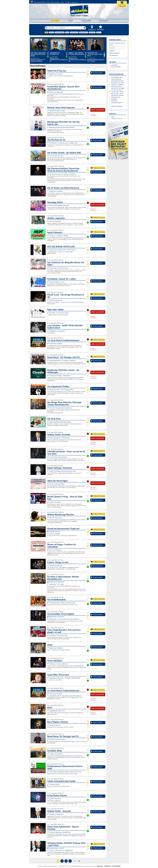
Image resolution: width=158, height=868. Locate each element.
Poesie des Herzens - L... (118, 86)
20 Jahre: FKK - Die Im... (118, 92)
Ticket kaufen (97, 73)
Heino (113, 117)
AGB (52, 2)
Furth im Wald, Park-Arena (56, 156)
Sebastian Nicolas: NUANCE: (56, 848)
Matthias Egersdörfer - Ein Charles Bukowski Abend (39, 54)
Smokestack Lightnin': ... (118, 103)
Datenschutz (108, 866)
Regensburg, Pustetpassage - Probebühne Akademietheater (65, 678)
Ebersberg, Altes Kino (55, 725)
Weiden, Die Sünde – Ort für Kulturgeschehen (61, 390)
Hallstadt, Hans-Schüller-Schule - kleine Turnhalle (62, 250)
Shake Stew (114, 101)
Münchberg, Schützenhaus (56, 814)
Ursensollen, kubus (54, 784)
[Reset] (85, 28)
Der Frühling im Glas (117, 77)
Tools (62, 2)
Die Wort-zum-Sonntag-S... (118, 88)
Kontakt (67, 2)
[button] (112, 51)
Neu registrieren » (114, 55)
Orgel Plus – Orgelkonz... (118, 84)
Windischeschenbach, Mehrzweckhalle (60, 438)
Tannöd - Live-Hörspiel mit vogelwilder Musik (76, 54)
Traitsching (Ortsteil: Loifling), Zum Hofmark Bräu (62, 603)
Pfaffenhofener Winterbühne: (56, 617)
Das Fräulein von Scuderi (118, 83)
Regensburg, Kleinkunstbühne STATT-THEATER (62, 127)
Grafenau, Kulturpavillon (56, 754)
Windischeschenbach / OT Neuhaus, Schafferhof (62, 174)
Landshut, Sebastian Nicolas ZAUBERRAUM (61, 850)
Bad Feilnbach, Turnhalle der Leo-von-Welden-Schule (63, 143)
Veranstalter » (115, 65)
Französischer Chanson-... (118, 95)
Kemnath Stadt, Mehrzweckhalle (58, 457)
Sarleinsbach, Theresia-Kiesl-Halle (58, 635)
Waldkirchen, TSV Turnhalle (57, 584)
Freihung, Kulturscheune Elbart (57, 740)
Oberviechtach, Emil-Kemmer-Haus (59, 268)
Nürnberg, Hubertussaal (56, 566)
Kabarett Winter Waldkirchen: (56, 582)
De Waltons (114, 99)
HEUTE (71, 21)
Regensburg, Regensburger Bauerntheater (60, 422)
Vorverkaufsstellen (40, 2)
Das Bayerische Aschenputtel (55, 54)
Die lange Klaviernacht (117, 81)
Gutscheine (103, 21)
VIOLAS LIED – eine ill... (118, 94)
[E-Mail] (117, 45)
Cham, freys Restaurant (55, 550)
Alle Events (55, 21)
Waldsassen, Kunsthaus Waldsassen (59, 664)
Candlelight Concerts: (54, 531)
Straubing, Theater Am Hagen (57, 111)
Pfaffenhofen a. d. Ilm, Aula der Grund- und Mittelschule (64, 619)
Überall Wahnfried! (116, 79)
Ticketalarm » (94, 116)
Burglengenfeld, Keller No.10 (57, 711)
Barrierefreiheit (116, 866)
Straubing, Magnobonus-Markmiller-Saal (60, 832)
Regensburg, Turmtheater (56, 74)
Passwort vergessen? (115, 53)
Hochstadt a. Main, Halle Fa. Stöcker (59, 313)
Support (57, 2)
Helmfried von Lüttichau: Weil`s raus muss (95, 54)
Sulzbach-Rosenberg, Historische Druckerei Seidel (62, 471)
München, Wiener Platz (55, 518)
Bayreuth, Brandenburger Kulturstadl (59, 205)
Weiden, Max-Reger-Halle (56, 92)
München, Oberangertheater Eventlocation (61, 408)
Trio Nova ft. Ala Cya (117, 90)
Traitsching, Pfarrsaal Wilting (57, 484)
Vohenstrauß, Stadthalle (56, 344)
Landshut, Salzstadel (55, 534)
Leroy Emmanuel (116, 97)
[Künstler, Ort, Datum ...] (65, 28)
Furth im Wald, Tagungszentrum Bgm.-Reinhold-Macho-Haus (65, 772)
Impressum (74, 2)
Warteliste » (93, 114)
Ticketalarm (86, 21)
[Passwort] (117, 48)
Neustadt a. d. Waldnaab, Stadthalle (59, 236)
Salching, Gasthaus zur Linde (57, 282)
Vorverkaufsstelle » (116, 67)
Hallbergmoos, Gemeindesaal (57, 331)
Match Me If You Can (117, 119)
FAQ (48, 2)
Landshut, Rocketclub (55, 221)
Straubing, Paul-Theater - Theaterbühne (60, 376)
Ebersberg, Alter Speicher (56, 300)
